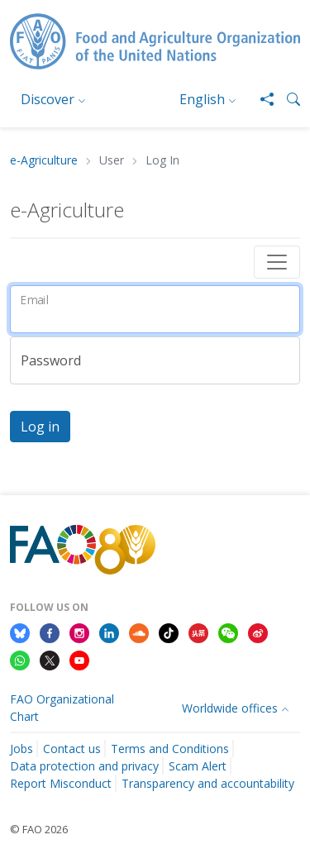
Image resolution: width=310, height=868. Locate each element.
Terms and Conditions (170, 749)
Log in (40, 427)
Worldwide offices (230, 708)
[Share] (260, 99)
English (202, 99)
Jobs (21, 749)
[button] (287, 99)
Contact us (72, 749)
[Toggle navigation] (277, 262)
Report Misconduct (61, 783)
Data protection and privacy (84, 766)
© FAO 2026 (39, 829)
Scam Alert (198, 766)
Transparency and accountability (208, 783)
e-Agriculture (44, 161)
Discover (48, 99)
